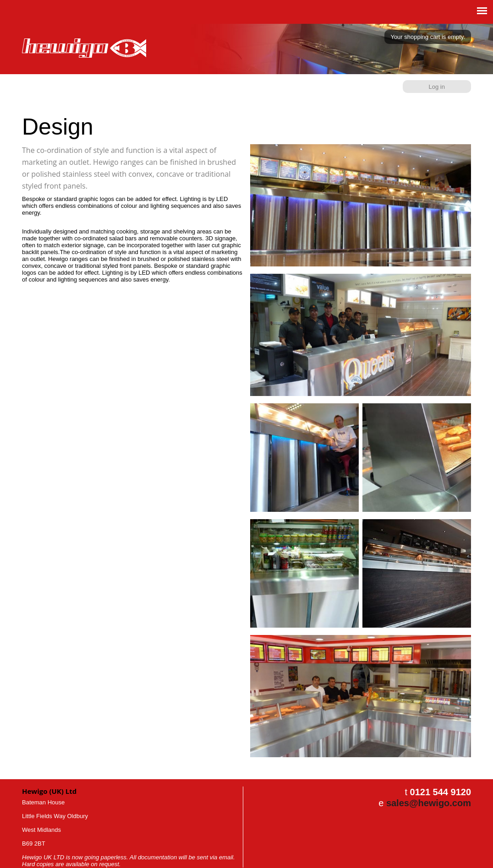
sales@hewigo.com (429, 803)
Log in (437, 87)
